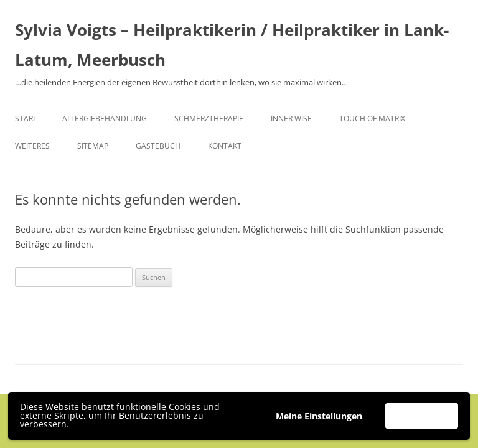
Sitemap (93, 146)
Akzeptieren (421, 415)
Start (26, 119)
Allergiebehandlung (105, 119)
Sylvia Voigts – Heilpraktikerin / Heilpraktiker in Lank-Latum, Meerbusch (232, 45)
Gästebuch (158, 146)
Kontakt (225, 146)
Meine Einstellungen (319, 416)
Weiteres (32, 146)
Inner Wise (291, 119)
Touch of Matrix (372, 119)
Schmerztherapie (209, 119)
